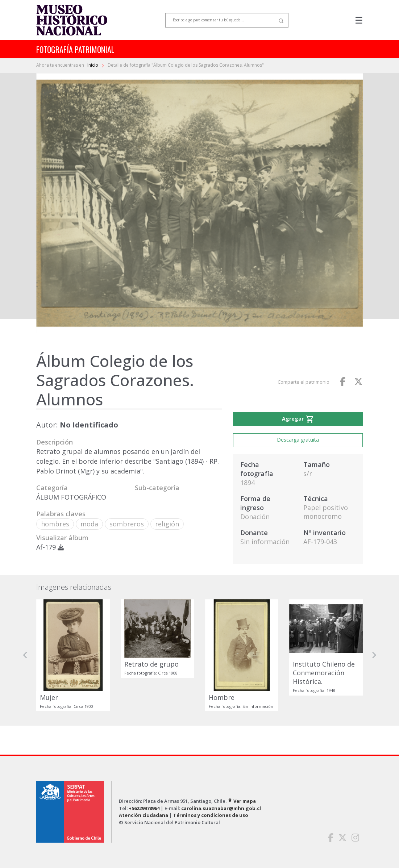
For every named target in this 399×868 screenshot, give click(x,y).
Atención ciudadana (144, 815)
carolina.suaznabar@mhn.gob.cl (221, 808)
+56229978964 (144, 808)
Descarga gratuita (298, 440)
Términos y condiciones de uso (211, 815)
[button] (25, 655)
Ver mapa (242, 801)
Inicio (93, 65)
